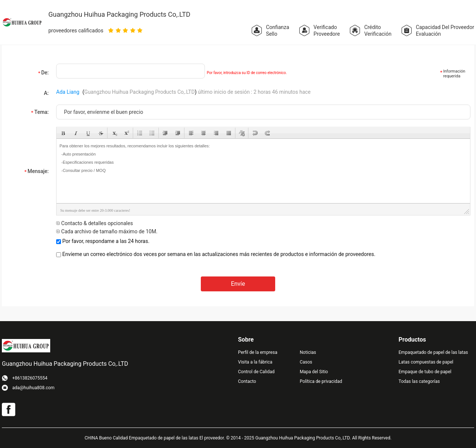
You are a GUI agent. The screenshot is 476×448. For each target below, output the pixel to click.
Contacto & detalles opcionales (94, 223)
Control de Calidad (256, 372)
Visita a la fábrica (255, 362)
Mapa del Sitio (314, 372)
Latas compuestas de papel (426, 362)
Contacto (247, 381)
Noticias (308, 352)
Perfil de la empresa (258, 352)
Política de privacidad (321, 381)
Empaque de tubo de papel (425, 372)
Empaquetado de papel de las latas (433, 352)
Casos (306, 362)
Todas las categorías (419, 381)
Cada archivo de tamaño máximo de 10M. (107, 231)
